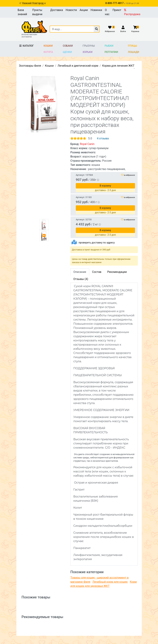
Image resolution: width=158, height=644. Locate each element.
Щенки (67, 52)
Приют (117, 10)
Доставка (57, 10)
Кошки (48, 46)
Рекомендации (117, 272)
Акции (84, 10)
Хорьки (87, 52)
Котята (48, 52)
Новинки (96, 10)
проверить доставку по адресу (97, 243)
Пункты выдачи (37, 12)
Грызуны (89, 46)
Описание (80, 272)
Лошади (134, 52)
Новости (71, 10)
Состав (97, 272)
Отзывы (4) (81, 279)
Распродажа (132, 12)
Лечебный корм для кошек (110, 582)
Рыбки (109, 46)
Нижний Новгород (34, 3)
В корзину (105, 230)
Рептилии (111, 52)
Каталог (26, 46)
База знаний (22, 12)
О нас (107, 12)
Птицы (132, 46)
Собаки (68, 46)
